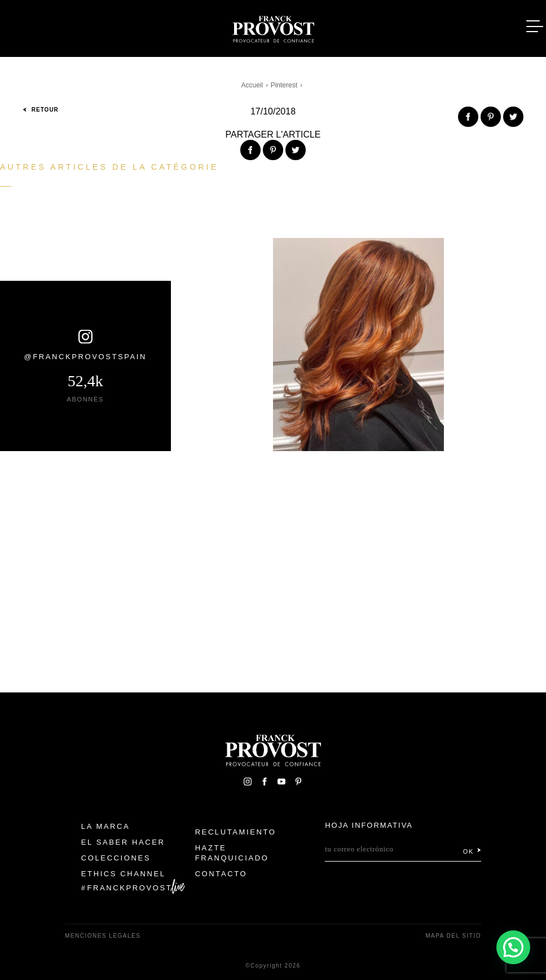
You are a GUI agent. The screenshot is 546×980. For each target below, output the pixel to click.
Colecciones (116, 858)
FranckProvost (130, 888)
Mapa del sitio (453, 936)
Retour (41, 110)
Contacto (221, 874)
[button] (513, 947)
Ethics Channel (124, 874)
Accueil (252, 85)
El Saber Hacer (123, 842)
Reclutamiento (236, 832)
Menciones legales (103, 936)
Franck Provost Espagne (273, 27)
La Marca (106, 826)
